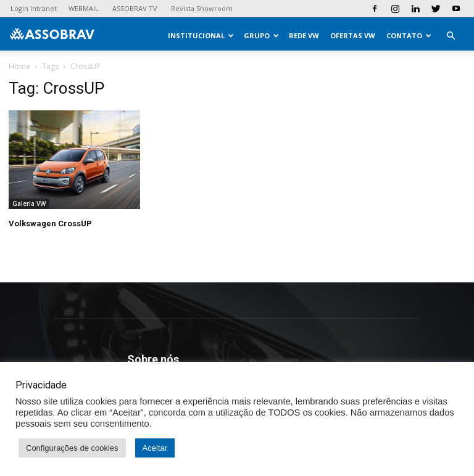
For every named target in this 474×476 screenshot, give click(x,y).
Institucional (201, 35)
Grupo (261, 35)
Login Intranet (34, 8)
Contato (409, 35)
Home (19, 66)
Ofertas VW (353, 35)
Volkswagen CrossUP (50, 224)
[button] (451, 36)
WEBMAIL (84, 8)
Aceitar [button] (155, 448)
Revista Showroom (202, 8)
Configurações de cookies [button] (72, 448)
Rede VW (304, 35)
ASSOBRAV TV (135, 8)
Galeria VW (29, 203)
